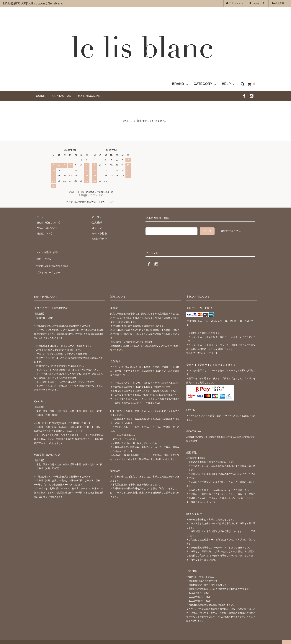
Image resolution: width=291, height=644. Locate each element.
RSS (39, 257)
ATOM (47, 257)
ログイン (257, 3)
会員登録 (280, 3)
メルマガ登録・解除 (48, 252)
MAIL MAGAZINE (89, 96)
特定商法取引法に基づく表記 (53, 263)
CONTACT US (63, 96)
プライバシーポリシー (49, 268)
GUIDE (42, 96)
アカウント (235, 3)
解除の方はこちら (231, 231)
